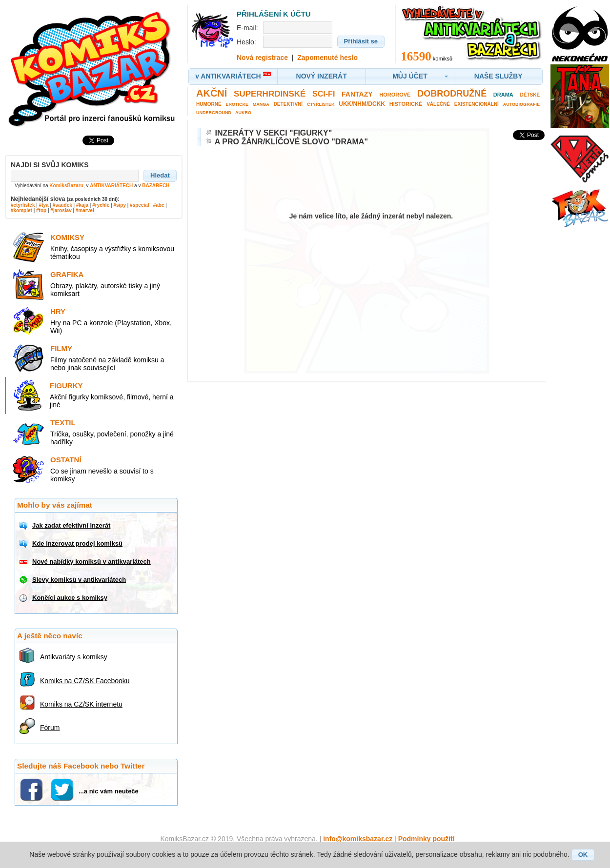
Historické (406, 104)
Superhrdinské (270, 94)
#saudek (62, 205)
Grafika (67, 274)
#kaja (82, 205)
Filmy (61, 348)
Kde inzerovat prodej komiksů (77, 543)
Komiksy (67, 237)
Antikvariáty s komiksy (74, 657)
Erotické (237, 104)
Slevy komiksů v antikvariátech (79, 580)
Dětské (530, 95)
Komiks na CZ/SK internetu (81, 704)
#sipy (120, 205)
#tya (44, 205)
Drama (503, 95)
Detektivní (288, 104)
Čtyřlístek (321, 104)
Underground (214, 113)
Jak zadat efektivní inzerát (71, 525)
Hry (58, 311)
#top (41, 210)
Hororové (395, 95)
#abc (159, 205)
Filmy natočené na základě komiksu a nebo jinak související (107, 364)
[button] (160, 176)
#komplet (21, 210)
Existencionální (477, 104)
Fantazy (357, 94)
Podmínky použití (427, 839)
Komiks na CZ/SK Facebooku (85, 681)
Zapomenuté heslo (327, 58)
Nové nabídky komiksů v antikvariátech (91, 562)
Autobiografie (521, 104)
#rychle (101, 205)
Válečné (438, 104)
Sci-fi (324, 94)
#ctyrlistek (23, 205)
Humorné (209, 104)
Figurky (66, 385)
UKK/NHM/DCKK (362, 104)
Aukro (243, 113)
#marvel (85, 210)
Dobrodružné (452, 94)
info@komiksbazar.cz (358, 839)
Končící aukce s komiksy (70, 598)
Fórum (50, 728)
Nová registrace (262, 58)
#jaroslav (61, 210)
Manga (261, 104)
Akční (212, 93)
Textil (63, 423)
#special (139, 205)
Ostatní (66, 460)
